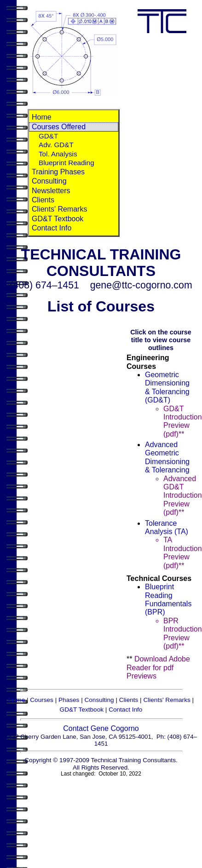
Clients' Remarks (59, 209)
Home (42, 117)
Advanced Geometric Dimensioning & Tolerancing (167, 457)
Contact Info (52, 228)
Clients (43, 200)
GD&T (48, 136)
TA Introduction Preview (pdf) (183, 552)
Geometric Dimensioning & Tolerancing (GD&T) (167, 387)
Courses (42, 700)
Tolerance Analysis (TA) (167, 527)
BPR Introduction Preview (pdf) (183, 633)
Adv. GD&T (56, 145)
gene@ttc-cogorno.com (141, 285)
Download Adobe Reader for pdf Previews (158, 667)
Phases (69, 700)
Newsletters (51, 191)
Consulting (49, 181)
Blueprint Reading (66, 163)
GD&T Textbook (58, 219)
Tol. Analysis (58, 154)
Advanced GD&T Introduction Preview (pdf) (183, 496)
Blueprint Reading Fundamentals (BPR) (168, 599)
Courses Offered (59, 127)
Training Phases (58, 172)
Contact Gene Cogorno (101, 728)
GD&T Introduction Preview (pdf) (183, 421)
